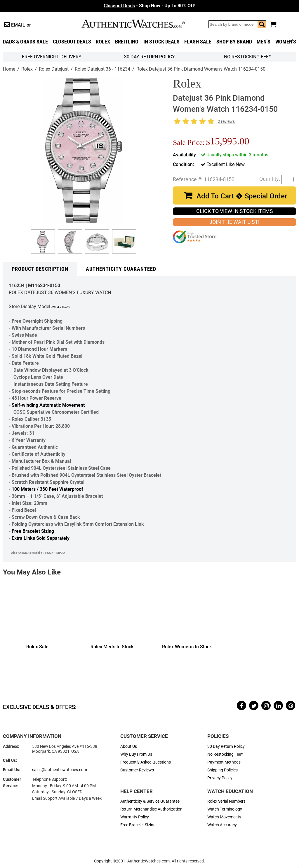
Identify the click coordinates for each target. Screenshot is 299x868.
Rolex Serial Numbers (226, 801)
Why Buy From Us (136, 754)
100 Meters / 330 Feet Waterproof (47, 489)
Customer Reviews (137, 770)
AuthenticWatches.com (139, 24)
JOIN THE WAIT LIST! (234, 222)
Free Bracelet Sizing (33, 531)
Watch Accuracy (222, 825)
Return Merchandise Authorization (151, 809)
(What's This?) (60, 307)
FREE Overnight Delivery (52, 57)
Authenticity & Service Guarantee (150, 801)
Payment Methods (224, 762)
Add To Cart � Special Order (242, 196)
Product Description (40, 269)
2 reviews (226, 122)
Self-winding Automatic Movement (48, 405)
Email (18, 25)
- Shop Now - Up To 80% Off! (149, 6)
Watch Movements (224, 817)
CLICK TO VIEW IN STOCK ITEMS (235, 211)
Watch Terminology (225, 809)
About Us (129, 746)
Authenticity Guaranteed (121, 269)
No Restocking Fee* (247, 57)
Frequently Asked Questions (146, 762)
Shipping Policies (222, 770)
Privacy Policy (220, 778)
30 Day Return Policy (226, 746)
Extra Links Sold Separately (41, 538)
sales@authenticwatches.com (60, 770)
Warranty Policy (135, 817)
